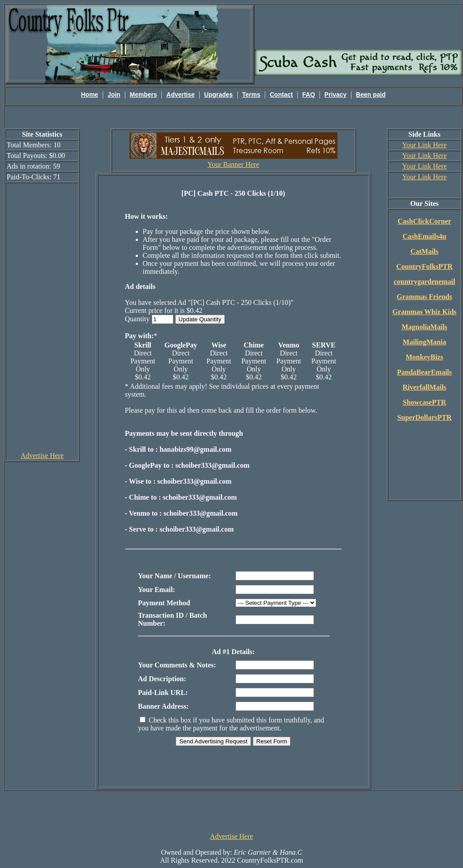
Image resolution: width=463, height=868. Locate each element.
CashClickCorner (425, 221)
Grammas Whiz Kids (425, 312)
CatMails (424, 251)
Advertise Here (42, 456)
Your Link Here (425, 145)
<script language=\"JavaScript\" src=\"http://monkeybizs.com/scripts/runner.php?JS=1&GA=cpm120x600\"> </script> (42, 317)
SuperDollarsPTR (425, 417)
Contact (281, 95)
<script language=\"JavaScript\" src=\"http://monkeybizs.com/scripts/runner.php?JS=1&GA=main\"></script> (358, 26)
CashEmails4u (425, 236)
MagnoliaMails (424, 327)
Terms (251, 95)
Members (143, 95)
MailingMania (424, 342)
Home (90, 95)
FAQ (309, 95)
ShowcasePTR (424, 402)
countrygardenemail (425, 282)
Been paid (371, 95)
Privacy (336, 95)
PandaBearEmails (424, 372)
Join (114, 95)
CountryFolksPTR (424, 266)
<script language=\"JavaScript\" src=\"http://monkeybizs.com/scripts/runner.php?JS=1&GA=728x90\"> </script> (231, 811)
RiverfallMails (425, 387)
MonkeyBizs (424, 357)
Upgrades (218, 95)
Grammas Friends (425, 297)
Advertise (180, 95)
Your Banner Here (233, 164)
